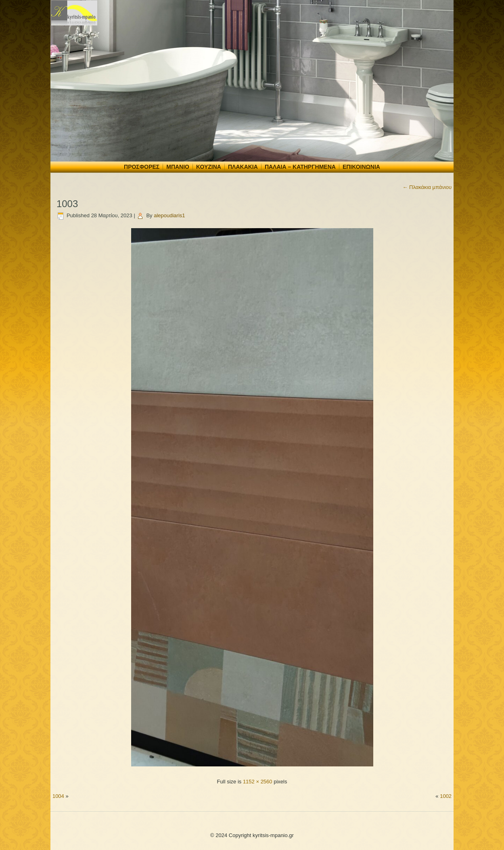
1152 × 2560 (258, 782)
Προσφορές (142, 167)
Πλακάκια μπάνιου (427, 187)
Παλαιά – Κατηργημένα (300, 167)
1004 (58, 796)
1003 (67, 204)
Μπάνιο (178, 167)
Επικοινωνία (361, 167)
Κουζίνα (209, 167)
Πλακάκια (243, 167)
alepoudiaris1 (169, 215)
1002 (446, 796)
